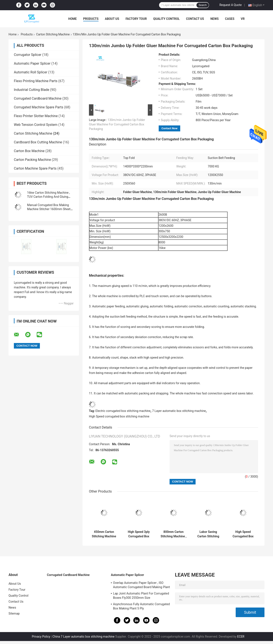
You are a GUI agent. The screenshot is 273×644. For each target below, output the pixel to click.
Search (203, 5)
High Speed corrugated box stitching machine (119, 416)
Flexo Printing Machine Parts (36, 81)
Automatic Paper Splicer (32, 63)
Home (73, 19)
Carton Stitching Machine (53, 34)
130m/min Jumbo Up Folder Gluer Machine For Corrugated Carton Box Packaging (117, 124)
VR (243, 19)
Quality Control (166, 19)
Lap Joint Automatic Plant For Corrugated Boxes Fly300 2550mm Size (141, 596)
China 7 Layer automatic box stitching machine (83, 637)
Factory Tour (136, 19)
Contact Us (195, 19)
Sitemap (14, 613)
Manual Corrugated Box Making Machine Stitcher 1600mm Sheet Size (49, 209)
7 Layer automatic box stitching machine (179, 411)
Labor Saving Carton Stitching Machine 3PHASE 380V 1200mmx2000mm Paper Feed (208, 534)
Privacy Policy (41, 637)
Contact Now (169, 128)
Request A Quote (231, 5)
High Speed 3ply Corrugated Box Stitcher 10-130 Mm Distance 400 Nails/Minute (139, 534)
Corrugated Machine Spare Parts (39, 107)
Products (91, 19)
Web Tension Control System (36, 125)
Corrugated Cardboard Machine (38, 98)
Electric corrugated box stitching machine (123, 411)
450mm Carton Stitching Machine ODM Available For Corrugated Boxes (104, 534)
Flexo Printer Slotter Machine (36, 116)
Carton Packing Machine (32, 160)
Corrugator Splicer (28, 55)
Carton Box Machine (29, 151)
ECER (241, 637)
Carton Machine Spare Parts (35, 168)
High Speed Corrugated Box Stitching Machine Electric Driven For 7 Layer (243, 534)
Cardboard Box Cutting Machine (38, 142)
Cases (230, 19)
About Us (112, 19)
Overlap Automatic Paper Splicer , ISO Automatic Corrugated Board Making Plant (142, 585)
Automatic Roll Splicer (31, 72)
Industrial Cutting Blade (32, 90)
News (214, 19)
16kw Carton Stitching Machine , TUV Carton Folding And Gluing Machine (48, 197)
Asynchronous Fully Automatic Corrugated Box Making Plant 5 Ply (141, 606)
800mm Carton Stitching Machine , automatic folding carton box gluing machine (174, 534)
